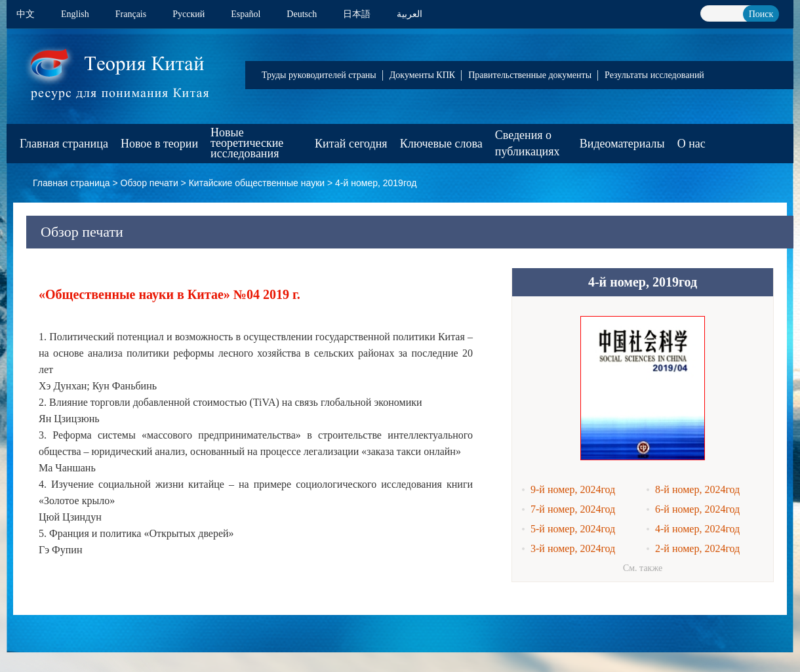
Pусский (189, 14)
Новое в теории (159, 144)
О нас (691, 144)
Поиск (761, 14)
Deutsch (302, 14)
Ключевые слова (441, 144)
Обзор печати (150, 183)
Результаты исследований (654, 75)
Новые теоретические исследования (247, 143)
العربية (410, 14)
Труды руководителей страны (319, 75)
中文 (26, 14)
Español (246, 14)
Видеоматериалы (622, 144)
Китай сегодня (351, 144)
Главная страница (64, 144)
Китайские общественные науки (257, 183)
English (75, 14)
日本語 (357, 14)
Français (131, 14)
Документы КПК (422, 75)
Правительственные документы (530, 75)
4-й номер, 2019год (376, 183)
